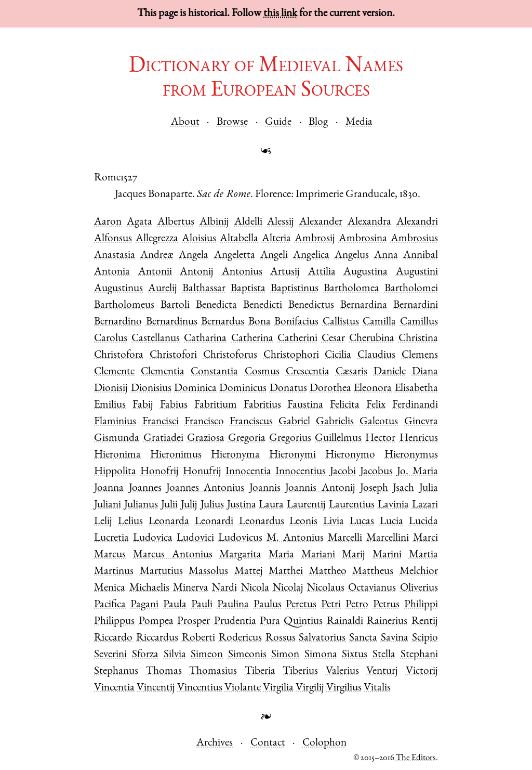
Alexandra (369, 222)
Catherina (252, 339)
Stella (384, 655)
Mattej (249, 572)
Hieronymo (350, 455)
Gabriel (294, 422)
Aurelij (163, 289)
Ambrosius (414, 239)
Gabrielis (335, 422)
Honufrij (202, 472)
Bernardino (118, 322)
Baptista (248, 289)
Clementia (163, 372)
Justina (242, 505)
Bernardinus (172, 322)
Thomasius (213, 671)
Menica (110, 588)
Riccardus (157, 638)
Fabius (174, 405)
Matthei (286, 572)
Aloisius (199, 239)
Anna (386, 256)
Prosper (194, 622)
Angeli (274, 256)
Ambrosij (315, 239)
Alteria (276, 239)
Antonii (155, 272)
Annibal (421, 256)
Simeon (207, 655)
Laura (271, 505)
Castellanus (156, 339)
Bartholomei (411, 289)
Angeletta (235, 256)
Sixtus (355, 655)
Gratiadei (163, 439)
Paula (175, 605)
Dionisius (151, 389)
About (185, 122)
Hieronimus (176, 455)
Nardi (224, 588)
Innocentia (248, 472)
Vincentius (200, 688)
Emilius (110, 405)
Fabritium (216, 405)
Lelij (103, 522)
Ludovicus (240, 538)
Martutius (161, 572)
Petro (357, 605)
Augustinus (118, 289)
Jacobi (343, 472)
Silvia (175, 655)
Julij (189, 505)
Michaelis (149, 588)
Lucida (423, 522)
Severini (110, 655)
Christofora (119, 355)
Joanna (109, 488)
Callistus (341, 322)
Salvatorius (322, 638)
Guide (278, 122)
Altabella (239, 239)
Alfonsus (113, 239)
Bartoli (175, 305)
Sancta (363, 638)
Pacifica (110, 605)
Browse (232, 122)
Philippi (421, 605)
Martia (423, 555)
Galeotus (379, 422)
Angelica (311, 256)
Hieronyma (235, 455)
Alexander (321, 222)
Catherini (297, 339)
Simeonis (247, 655)
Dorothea (330, 389)
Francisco (204, 422)
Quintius (303, 622)
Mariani (318, 555)
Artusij (285, 272)
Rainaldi (345, 622)
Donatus (288, 389)
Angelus (352, 256)
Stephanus (116, 671)
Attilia (322, 272)
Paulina (233, 605)
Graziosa (206, 439)
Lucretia (111, 538)
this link (280, 14)
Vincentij (156, 688)
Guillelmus (338, 439)
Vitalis (377, 688)
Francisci (161, 422)
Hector (380, 439)
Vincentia (114, 688)
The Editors (416, 758)
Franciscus (251, 422)
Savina (395, 638)
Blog (318, 122)
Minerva (191, 588)
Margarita (240, 555)
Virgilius (344, 688)
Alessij (281, 222)
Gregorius (290, 439)
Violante (243, 688)
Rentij (425, 622)
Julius (212, 505)
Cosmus (262, 372)
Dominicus (243, 389)
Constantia (214, 372)
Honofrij (159, 472)
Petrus (386, 605)
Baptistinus (295, 289)
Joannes (145, 488)
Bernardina (364, 305)
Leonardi (214, 522)
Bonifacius (296, 322)
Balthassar (204, 289)
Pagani (144, 605)
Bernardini (416, 305)
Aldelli (248, 222)
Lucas (362, 522)
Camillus (419, 322)
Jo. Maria (417, 472)
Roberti (198, 638)
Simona (321, 655)
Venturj (382, 671)
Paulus (268, 605)
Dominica (195, 389)
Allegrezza (157, 239)
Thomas (164, 671)
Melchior (419, 572)
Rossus (281, 638)
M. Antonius (295, 538)
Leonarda (169, 522)
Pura (270, 622)
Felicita (345, 405)
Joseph (374, 488)
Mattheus (373, 572)
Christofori (173, 355)
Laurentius (352, 505)
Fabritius (262, 405)
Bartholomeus (124, 305)
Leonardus (262, 522)
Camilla (379, 322)
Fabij (143, 405)
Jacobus (376, 472)
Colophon (324, 743)
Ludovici (195, 538)
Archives (215, 743)
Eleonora (373, 389)
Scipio (425, 638)
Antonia (112, 272)
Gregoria (247, 439)
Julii (169, 505)
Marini (387, 555)
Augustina (365, 272)
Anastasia (115, 256)
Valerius (342, 671)
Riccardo (113, 638)
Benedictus (311, 305)
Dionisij (111, 389)
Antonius (242, 272)
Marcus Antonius (173, 555)
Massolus (208, 572)
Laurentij (306, 505)
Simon (285, 655)
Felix (376, 405)
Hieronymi (292, 455)
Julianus (141, 505)
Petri (331, 605)
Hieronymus (411, 455)
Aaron (108, 222)
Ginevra (421, 422)
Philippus (114, 622)
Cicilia (338, 355)
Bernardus (223, 322)
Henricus (419, 439)
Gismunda (117, 439)
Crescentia (308, 372)
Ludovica (153, 538)
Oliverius (419, 588)
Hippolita (115, 472)
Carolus (111, 339)
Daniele (390, 372)
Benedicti (263, 305)
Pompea (156, 622)
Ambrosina (363, 239)
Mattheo (328, 572)
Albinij (214, 222)
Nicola (255, 588)
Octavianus (372, 588)
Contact (268, 743)
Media (359, 122)
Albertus (176, 222)
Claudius (376, 355)
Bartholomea (351, 289)
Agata (139, 222)
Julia (429, 488)
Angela (194, 256)
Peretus (301, 605)
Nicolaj (288, 588)
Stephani (419, 655)
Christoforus (230, 355)
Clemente (114, 372)
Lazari (425, 505)
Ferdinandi (415, 405)
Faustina (305, 405)
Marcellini (388, 538)
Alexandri (417, 222)
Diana (425, 372)
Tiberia (260, 671)
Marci (425, 538)
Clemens (420, 355)
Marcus (110, 555)
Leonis (303, 522)
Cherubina (372, 339)
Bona (260, 322)
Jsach (403, 488)
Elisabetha (416, 389)
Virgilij (310, 688)
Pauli (202, 605)
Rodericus (240, 638)
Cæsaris (351, 372)
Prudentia (235, 622)
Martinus (114, 572)
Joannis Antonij (320, 488)
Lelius (130, 522)
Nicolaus (326, 588)
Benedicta (216, 305)
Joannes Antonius (205, 488)
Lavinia (393, 505)
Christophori (291, 355)
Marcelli (345, 538)
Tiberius (300, 671)
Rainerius (387, 622)
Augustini (417, 272)
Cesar (333, 339)
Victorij (422, 671)
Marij (354, 555)
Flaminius (115, 422)
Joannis (265, 488)
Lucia (391, 522)
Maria (281, 555)
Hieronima (117, 455)
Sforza (145, 655)
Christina (418, 339)
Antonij (197, 272)
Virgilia (278, 688)
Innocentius (301, 472)
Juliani (108, 505)
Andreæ (157, 256)
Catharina (205, 339)
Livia (334, 522)
